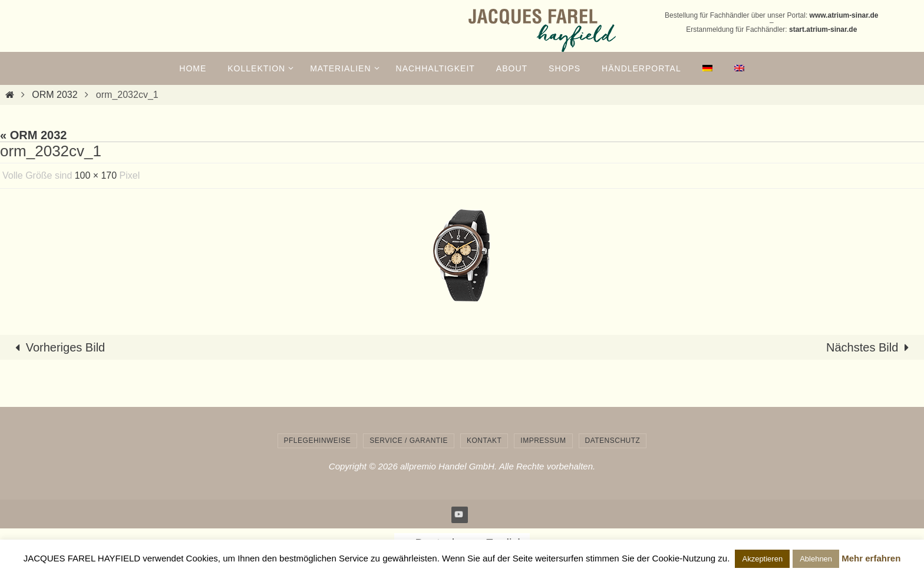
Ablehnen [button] (816, 559)
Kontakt (484, 441)
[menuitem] (708, 68)
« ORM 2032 (33, 135)
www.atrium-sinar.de (844, 15)
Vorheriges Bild (57, 347)
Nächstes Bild (870, 347)
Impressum (543, 441)
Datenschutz (613, 441)
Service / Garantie (409, 441)
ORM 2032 (55, 95)
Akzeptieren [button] (762, 559)
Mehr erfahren (871, 558)
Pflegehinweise (318, 441)
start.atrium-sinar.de (823, 29)
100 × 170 (96, 175)
